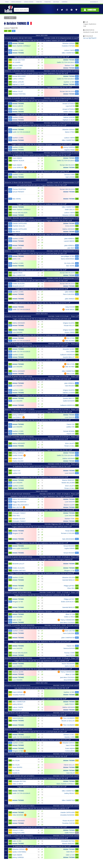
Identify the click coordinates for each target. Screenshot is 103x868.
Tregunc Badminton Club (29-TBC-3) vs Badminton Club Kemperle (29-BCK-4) (42, 838)
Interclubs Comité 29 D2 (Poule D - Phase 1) (63, 409)
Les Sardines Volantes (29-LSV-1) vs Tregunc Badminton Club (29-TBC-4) (42, 270)
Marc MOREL (17, 199)
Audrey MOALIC (18, 704)
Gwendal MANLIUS (69, 580)
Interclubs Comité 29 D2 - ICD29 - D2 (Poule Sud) (62, 625)
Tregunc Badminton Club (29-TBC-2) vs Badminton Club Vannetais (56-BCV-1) (42, 543)
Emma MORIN (70, 226)
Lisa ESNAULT (17, 417)
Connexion (90, 10)
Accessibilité (94, 2)
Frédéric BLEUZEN (18, 284)
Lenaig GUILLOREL (19, 833)
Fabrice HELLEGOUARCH (20, 499)
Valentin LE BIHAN (69, 393)
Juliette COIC (16, 259)
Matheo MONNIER (69, 229)
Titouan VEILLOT (69, 325)
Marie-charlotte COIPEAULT (21, 46)
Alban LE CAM (70, 614)
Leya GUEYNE (70, 106)
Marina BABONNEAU (68, 259)
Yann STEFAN (70, 655)
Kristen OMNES (70, 332)
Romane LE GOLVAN (68, 533)
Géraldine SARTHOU (19, 570)
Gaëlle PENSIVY (70, 704)
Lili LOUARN (16, 62)
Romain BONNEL (69, 431)
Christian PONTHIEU (19, 94)
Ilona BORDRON (69, 680)
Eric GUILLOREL (70, 263)
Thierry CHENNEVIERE (68, 620)
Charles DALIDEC (18, 461)
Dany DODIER (70, 307)
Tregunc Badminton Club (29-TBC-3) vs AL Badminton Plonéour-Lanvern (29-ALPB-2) (42, 740)
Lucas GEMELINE (18, 167)
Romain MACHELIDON (67, 91)
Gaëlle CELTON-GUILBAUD (66, 62)
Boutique (56, 2)
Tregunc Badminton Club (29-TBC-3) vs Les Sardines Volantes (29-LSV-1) (42, 787)
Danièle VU (16, 773)
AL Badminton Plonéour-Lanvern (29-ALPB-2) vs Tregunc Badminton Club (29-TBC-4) (42, 155)
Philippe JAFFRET (69, 586)
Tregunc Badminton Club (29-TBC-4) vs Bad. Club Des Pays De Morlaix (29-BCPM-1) (42, 303)
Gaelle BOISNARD (69, 401)
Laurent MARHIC (69, 241)
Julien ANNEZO (70, 292)
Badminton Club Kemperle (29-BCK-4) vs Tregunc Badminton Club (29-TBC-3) (42, 778)
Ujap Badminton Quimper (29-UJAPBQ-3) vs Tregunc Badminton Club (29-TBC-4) (42, 57)
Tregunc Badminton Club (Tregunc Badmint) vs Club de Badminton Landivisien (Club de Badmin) (42, 573)
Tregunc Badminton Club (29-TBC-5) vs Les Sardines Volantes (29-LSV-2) (42, 715)
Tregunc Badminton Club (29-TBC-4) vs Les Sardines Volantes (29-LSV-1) (42, 41)
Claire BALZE (71, 773)
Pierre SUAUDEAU (69, 294)
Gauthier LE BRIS (18, 50)
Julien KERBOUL (70, 239)
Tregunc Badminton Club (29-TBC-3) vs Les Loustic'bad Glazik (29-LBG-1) (42, 732)
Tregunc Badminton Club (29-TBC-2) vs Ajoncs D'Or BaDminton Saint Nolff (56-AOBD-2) (42, 527)
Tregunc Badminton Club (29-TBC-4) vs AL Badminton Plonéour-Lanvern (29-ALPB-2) (42, 642)
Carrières (65, 2)
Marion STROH (70, 132)
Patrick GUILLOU (18, 718)
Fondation (47, 2)
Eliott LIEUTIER (17, 507)
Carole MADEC (70, 309)
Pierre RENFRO (17, 767)
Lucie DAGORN (17, 332)
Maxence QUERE (69, 505)
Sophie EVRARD (70, 548)
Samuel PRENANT (18, 192)
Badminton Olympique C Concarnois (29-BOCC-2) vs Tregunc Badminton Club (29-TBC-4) (42, 87)
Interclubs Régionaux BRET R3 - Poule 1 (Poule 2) (62, 524)
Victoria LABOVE (18, 106)
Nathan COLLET (18, 91)
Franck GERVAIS (18, 692)
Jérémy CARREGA (69, 147)
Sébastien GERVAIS (69, 43)
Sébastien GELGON (19, 519)
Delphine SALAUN (18, 161)
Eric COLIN (16, 760)
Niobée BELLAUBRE (68, 483)
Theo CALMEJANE (69, 718)
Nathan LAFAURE (18, 82)
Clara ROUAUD (70, 386)
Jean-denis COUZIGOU (67, 622)
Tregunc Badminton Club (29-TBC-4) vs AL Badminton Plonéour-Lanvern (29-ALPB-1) (42, 420)
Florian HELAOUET (69, 821)
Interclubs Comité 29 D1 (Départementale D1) (63, 182)
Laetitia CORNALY (18, 79)
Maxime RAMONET (68, 480)
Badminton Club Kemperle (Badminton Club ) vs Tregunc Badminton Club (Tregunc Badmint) (42, 496)
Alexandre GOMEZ (69, 349)
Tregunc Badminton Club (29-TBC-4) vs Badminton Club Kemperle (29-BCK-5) (42, 439)
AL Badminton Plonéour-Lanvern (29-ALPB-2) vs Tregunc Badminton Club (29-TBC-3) (42, 846)
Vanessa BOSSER (69, 648)
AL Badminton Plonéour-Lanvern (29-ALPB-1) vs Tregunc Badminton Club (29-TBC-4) (42, 466)
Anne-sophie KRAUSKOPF (21, 548)
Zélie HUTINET (70, 341)
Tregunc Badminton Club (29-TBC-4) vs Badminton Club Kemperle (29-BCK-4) (42, 289)
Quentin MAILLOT (69, 357)
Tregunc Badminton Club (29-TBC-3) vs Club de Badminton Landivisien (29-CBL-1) (42, 595)
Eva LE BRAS (71, 352)
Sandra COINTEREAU (19, 852)
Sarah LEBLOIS (70, 209)
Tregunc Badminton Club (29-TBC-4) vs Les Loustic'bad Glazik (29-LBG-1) (42, 253)
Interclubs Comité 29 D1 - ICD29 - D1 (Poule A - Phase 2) (59, 494)
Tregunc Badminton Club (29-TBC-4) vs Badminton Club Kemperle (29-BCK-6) (42, 101)
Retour (11, 18)
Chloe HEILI (16, 515)
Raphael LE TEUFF (18, 84)
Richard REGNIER (69, 546)
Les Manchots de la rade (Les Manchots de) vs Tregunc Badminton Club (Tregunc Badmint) (42, 560)
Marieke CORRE (70, 737)
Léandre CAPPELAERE (20, 223)
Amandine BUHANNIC (68, 815)
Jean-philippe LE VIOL (68, 256)
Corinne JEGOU (70, 751)
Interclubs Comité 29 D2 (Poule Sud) (66, 685)
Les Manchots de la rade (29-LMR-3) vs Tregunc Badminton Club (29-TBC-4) (42, 281)
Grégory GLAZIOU (69, 323)
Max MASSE (16, 232)
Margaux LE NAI (18, 533)
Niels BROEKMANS (68, 539)
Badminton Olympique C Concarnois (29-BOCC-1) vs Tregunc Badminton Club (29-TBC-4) (42, 221)
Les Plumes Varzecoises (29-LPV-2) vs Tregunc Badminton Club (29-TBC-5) (42, 756)
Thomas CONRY (69, 653)
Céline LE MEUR (18, 784)
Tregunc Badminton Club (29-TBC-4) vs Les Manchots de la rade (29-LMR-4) (42, 346)
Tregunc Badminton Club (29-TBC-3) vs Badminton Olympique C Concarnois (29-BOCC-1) (42, 611)
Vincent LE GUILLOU (68, 721)
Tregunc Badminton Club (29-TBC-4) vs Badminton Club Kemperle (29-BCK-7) (42, 115)
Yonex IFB (39, 2)
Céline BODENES (18, 815)
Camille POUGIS (18, 455)
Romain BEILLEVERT (19, 76)
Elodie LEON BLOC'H (68, 602)
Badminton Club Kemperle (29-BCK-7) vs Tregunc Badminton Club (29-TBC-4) (42, 73)
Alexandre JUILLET (18, 286)
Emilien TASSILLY (69, 112)
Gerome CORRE (18, 65)
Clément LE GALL (69, 735)
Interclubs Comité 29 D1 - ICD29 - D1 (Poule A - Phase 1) (59, 592)
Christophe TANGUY (19, 513)
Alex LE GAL (71, 338)
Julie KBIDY (71, 248)
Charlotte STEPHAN (68, 46)
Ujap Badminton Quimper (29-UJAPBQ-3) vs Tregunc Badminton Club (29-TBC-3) (42, 688)
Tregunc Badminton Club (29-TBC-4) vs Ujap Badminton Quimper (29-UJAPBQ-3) (42, 172)
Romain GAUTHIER (19, 60)
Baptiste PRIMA (70, 150)
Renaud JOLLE (17, 710)
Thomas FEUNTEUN (19, 189)
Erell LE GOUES (70, 666)
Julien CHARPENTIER (68, 638)
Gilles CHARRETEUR (68, 53)
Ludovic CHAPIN (69, 50)
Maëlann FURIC (70, 65)
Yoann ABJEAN (17, 158)
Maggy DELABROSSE (19, 502)
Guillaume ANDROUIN (67, 355)
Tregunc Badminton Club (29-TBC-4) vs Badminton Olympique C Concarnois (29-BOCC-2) (42, 144)
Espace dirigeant (16, 2)
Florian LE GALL (70, 446)
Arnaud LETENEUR (69, 104)
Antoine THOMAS (18, 43)
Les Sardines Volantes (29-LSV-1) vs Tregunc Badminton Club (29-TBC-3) (42, 699)
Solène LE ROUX (69, 617)
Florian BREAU (70, 531)
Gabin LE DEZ (17, 620)
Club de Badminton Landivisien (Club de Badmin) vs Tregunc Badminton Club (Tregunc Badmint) (42, 510)
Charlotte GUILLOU (19, 226)
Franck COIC (71, 424)
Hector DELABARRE (68, 664)
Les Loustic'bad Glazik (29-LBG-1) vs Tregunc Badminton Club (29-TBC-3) (42, 827)
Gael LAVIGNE (17, 68)
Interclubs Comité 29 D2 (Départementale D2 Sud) (61, 38)
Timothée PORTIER (19, 695)
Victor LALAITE (70, 443)
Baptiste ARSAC (18, 273)
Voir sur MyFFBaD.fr (90, 38)
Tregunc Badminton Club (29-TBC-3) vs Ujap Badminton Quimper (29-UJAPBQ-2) (42, 661)
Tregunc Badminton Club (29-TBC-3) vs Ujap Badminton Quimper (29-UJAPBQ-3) (42, 808)
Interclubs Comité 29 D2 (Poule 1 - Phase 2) (63, 316)
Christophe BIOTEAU (19, 781)
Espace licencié (29, 2)
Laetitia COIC (70, 427)
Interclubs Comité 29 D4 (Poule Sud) (66, 713)
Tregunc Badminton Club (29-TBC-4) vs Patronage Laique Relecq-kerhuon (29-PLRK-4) (42, 234)
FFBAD (7, 2)
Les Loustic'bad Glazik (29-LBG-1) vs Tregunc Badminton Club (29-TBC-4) (42, 185)
